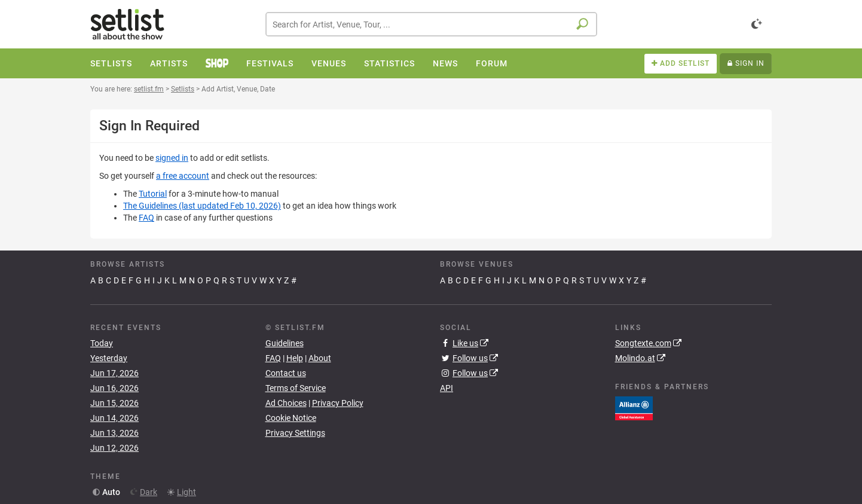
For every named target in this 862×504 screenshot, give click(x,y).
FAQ (146, 218)
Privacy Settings (295, 433)
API (447, 388)
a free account (183, 176)
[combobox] (431, 24)
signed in (172, 158)
